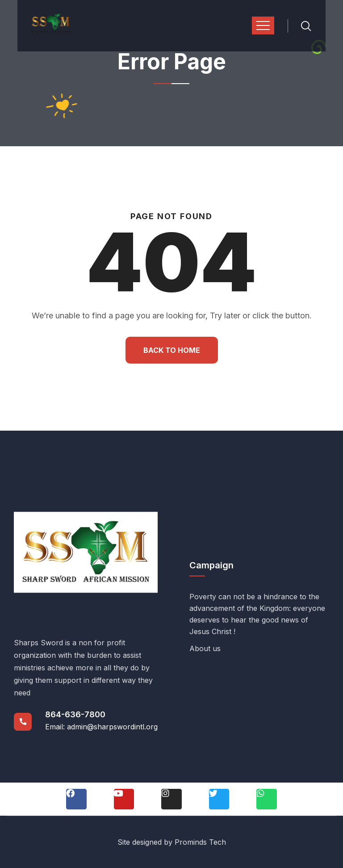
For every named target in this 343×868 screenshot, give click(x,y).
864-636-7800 (75, 714)
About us (205, 648)
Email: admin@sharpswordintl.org (101, 727)
